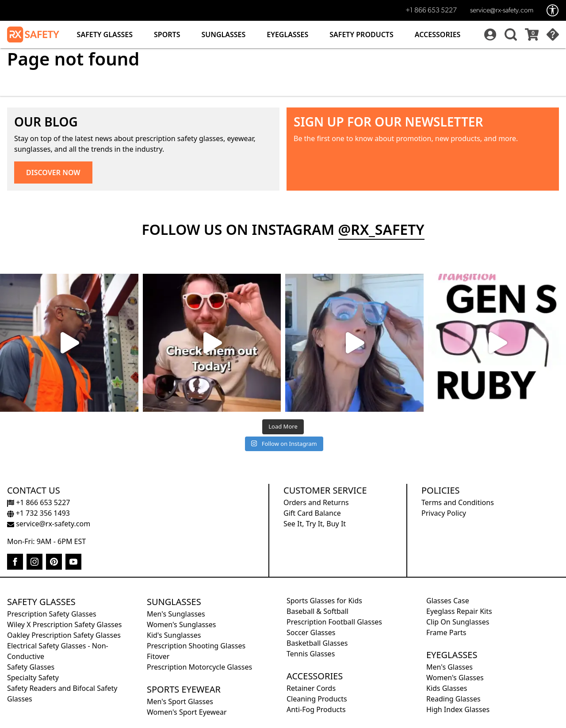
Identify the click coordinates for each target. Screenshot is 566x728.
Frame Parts (446, 632)
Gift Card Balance (312, 513)
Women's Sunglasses (181, 625)
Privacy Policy (444, 513)
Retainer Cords (311, 688)
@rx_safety (381, 229)
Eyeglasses (287, 34)
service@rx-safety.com (502, 11)
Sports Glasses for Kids (324, 601)
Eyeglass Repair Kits (459, 611)
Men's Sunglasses (176, 614)
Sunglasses (223, 34)
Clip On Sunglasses (458, 622)
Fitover (158, 656)
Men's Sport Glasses (180, 701)
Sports (167, 34)
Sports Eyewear (184, 689)
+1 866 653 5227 (431, 11)
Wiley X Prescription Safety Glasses (64, 625)
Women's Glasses (455, 678)
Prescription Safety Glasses (52, 614)
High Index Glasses (458, 709)
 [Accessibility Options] (553, 10)
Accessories (438, 34)
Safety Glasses (105, 34)
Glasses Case (448, 601)
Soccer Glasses (311, 632)
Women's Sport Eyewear (187, 712)
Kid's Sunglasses (174, 635)
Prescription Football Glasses (334, 622)
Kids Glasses (447, 688)
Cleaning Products (317, 699)
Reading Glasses (453, 699)
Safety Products (361, 34)
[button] (509, 34)
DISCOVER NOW (53, 172)
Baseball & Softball (317, 611)
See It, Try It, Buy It (315, 524)
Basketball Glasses (317, 643)
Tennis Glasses (311, 654)
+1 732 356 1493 (38, 513)
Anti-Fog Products (316, 709)
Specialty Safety (33, 678)
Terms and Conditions (458, 502)
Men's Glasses (449, 667)
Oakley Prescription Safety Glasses (64, 635)
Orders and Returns (316, 502)
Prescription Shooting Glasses (196, 646)
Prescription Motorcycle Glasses (199, 667)
